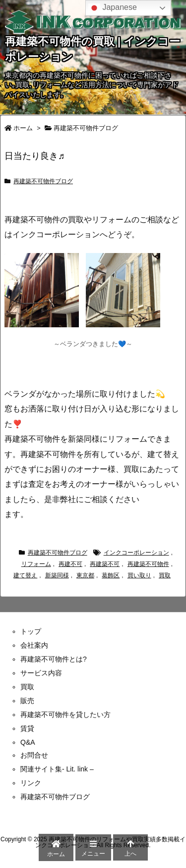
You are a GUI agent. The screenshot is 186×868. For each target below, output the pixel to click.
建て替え (25, 575)
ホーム (23, 128)
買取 (165, 575)
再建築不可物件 (148, 564)
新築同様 (57, 575)
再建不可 (70, 564)
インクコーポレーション (136, 553)
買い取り (139, 575)
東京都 (85, 575)
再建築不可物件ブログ (86, 128)
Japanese (113, 8)
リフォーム (36, 564)
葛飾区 (111, 575)
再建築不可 (105, 564)
